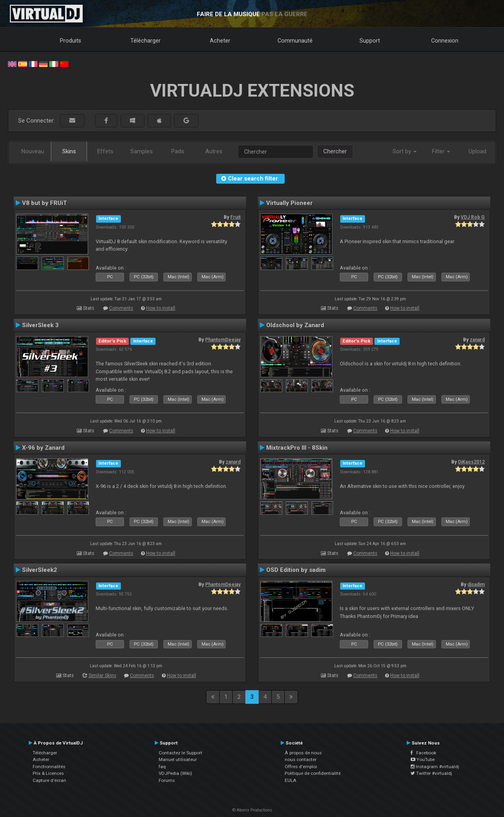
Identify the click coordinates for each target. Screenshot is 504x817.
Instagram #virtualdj (435, 767)
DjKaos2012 (471, 462)
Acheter (220, 41)
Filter (441, 151)
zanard (477, 340)
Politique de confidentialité (313, 773)
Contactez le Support (181, 753)
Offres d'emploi (301, 767)
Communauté (295, 41)
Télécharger (145, 41)
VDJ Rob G (473, 217)
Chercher (335, 151)
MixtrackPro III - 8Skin (297, 448)
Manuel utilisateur (178, 759)
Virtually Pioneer (289, 203)
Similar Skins (102, 676)
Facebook (423, 753)
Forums (167, 780)
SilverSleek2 (40, 570)
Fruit (235, 217)
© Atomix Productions (252, 810)
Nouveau (33, 151)
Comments (121, 308)
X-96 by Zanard (43, 448)
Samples (142, 151)
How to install (161, 308)
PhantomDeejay (223, 340)
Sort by (405, 151)
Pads (178, 151)
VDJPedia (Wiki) (175, 773)
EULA (291, 780)
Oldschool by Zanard (295, 325)
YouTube (423, 759)
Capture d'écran (49, 780)
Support (370, 41)
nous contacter (301, 759)
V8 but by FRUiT (44, 203)
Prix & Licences (48, 773)
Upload (477, 151)
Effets (105, 151)
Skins (69, 151)
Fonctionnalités (49, 767)
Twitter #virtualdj (431, 773)
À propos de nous (303, 753)
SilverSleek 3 (40, 325)
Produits (70, 41)
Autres (214, 151)
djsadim (476, 584)
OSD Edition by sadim (296, 570)
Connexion (445, 41)
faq (162, 767)
